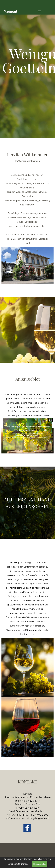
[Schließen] (50, 420)
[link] (27, 434)
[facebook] (27, 828)
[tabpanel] (27, 60)
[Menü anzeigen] (39, 11)
